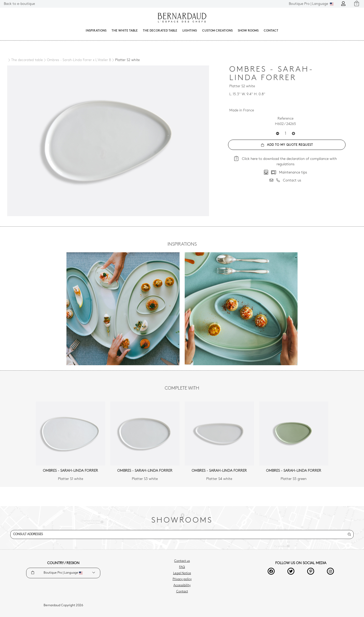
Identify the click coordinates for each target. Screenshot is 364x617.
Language (311, 4)
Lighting (190, 31)
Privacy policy (182, 579)
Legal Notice (182, 573)
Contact (271, 31)
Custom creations (217, 31)
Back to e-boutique (19, 4)
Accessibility (182, 585)
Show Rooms (248, 31)
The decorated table (160, 31)
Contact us (182, 561)
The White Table (125, 31)
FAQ (182, 567)
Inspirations (96, 31)
